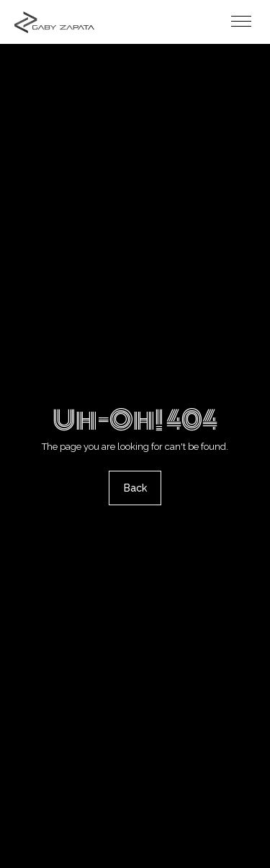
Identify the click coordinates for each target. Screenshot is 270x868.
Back (135, 489)
